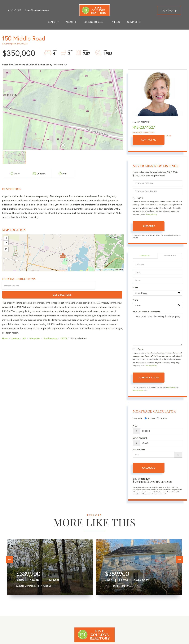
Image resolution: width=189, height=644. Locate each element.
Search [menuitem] (52, 22)
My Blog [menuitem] (115, 22)
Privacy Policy (151, 214)
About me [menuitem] (71, 22)
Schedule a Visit (170, 256)
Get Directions (110, 286)
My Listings (137, 132)
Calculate (149, 468)
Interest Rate (139, 450)
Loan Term (138, 419)
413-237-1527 (15, 10)
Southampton (50, 330)
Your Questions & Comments (146, 312)
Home (5, 330)
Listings (15, 330)
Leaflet (98, 270)
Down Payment (140, 438)
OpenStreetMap (109, 270)
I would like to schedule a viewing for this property (157, 330)
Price (135, 426)
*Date (135, 288)
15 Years (162, 419)
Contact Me (149, 140)
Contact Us (145, 256)
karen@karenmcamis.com (37, 10)
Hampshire (35, 330)
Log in (164, 10)
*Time (135, 300)
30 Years (150, 419)
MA (24, 330)
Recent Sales (149, 132)
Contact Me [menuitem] (134, 22)
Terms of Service (138, 391)
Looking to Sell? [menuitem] (93, 22)
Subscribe (149, 226)
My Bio (169, 136)
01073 (64, 330)
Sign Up (173, 10)
